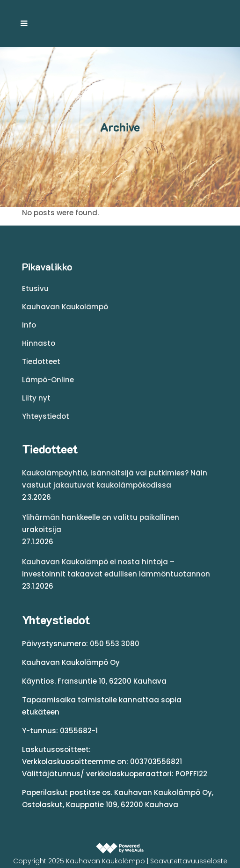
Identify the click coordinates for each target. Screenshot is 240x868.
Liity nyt (36, 398)
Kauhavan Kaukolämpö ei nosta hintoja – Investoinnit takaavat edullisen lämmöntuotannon (116, 568)
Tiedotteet (41, 361)
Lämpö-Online (48, 380)
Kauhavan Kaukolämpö (65, 307)
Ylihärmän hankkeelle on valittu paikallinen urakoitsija (101, 523)
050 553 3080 (115, 644)
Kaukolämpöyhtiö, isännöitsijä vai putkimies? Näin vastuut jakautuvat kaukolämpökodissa (115, 479)
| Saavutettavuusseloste (187, 861)
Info (29, 325)
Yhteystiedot (46, 416)
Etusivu (35, 288)
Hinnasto (39, 343)
